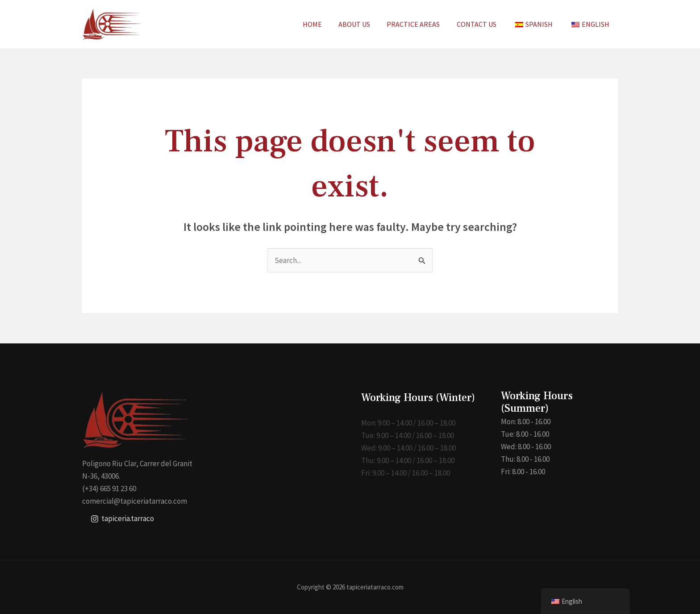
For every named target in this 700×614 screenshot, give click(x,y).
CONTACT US (482, 24)
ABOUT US (365, 24)
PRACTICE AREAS (422, 24)
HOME (325, 24)
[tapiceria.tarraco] (122, 519)
